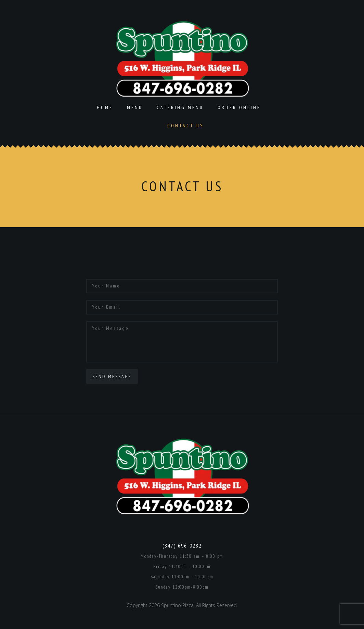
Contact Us (185, 126)
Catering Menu (180, 107)
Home (105, 107)
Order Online (239, 107)
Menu (135, 107)
